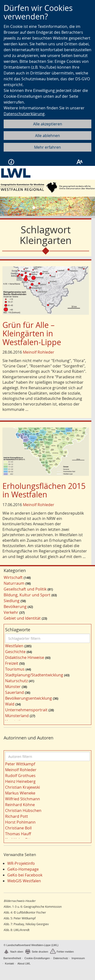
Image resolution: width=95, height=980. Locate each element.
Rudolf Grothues (20, 776)
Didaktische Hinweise (25, 657)
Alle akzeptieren (48, 124)
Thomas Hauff (18, 834)
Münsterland (17, 716)
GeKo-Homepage (23, 869)
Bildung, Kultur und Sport (27, 595)
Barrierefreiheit (12, 958)
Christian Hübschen (23, 810)
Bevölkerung (15, 607)
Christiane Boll (18, 828)
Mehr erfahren (47, 147)
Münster (13, 687)
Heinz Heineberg (20, 781)
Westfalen (14, 646)
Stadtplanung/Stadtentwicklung (34, 675)
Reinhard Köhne (20, 805)
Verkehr (11, 612)
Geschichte (15, 652)
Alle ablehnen (47, 136)
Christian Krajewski (23, 787)
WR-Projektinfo (21, 863)
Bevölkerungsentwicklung (28, 698)
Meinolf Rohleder (39, 352)
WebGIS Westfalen (24, 881)
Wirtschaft (13, 577)
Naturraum (14, 583)
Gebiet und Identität (22, 618)
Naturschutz (16, 681)
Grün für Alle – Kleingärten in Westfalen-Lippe (32, 333)
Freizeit (12, 663)
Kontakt (9, 964)
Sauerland (14, 692)
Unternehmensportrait (26, 710)
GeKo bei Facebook (25, 875)
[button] (7, 206)
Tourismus (15, 669)
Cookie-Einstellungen (37, 958)
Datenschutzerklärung (24, 114)
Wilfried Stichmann (23, 799)
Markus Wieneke (20, 793)
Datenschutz (61, 958)
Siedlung (12, 601)
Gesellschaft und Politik (25, 589)
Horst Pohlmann (20, 822)
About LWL (24, 964)
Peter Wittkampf (20, 764)
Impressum (78, 958)
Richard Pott (17, 816)
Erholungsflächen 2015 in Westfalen (44, 490)
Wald (10, 704)
